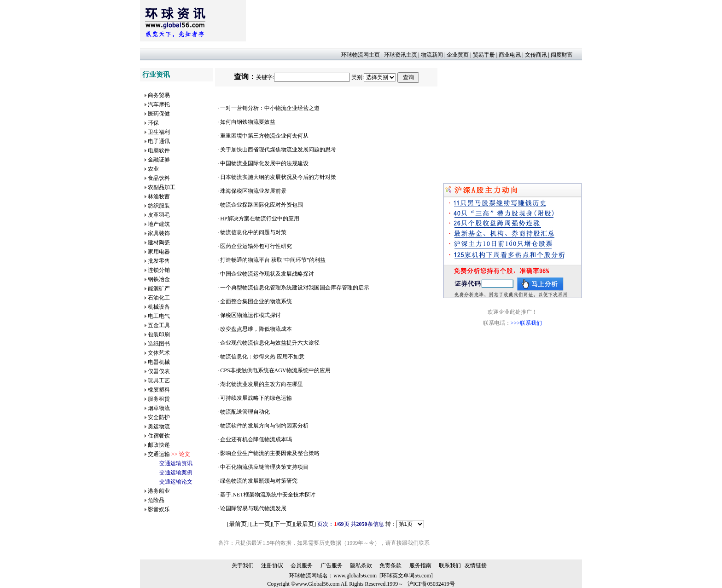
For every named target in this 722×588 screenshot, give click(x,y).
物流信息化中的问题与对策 (253, 232)
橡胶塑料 (159, 390)
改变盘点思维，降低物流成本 (256, 329)
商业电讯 (510, 55)
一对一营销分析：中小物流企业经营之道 (270, 108)
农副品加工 (162, 187)
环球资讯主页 (401, 55)
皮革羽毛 (159, 215)
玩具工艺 (159, 380)
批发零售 (159, 261)
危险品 (156, 500)
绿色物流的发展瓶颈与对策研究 (259, 481)
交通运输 (159, 454)
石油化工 (159, 298)
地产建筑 (159, 224)
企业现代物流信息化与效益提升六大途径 (270, 343)
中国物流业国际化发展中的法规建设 (264, 163)
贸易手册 (484, 55)
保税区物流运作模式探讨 (250, 315)
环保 (153, 123)
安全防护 (159, 417)
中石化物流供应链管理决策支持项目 (264, 467)
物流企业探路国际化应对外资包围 (262, 205)
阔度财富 (562, 55)
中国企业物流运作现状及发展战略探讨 (267, 274)
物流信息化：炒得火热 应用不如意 (262, 357)
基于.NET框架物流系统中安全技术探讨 (268, 495)
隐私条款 (361, 565)
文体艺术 (159, 353)
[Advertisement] (413, 21)
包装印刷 (159, 334)
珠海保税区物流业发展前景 (253, 191)
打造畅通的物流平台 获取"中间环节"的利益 (273, 260)
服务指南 (420, 565)
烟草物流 (159, 408)
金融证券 (159, 160)
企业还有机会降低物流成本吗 (256, 439)
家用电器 (159, 252)
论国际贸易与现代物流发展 (253, 508)
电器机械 (159, 362)
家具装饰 (159, 233)
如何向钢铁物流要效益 (248, 122)
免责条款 (390, 565)
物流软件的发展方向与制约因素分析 (264, 426)
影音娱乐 (159, 509)
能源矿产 (159, 288)
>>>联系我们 (526, 323)
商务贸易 (159, 95)
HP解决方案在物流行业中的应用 (259, 219)
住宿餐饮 (159, 436)
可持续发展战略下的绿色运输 (256, 398)
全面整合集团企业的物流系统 (256, 301)
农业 (153, 169)
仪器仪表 (159, 371)
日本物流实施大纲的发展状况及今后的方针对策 (278, 177)
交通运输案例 (176, 473)
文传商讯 (536, 55)
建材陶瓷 (159, 242)
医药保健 (159, 114)
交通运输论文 (176, 482)
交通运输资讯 (176, 463)
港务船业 (159, 491)
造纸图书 (159, 344)
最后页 (305, 524)
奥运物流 (159, 427)
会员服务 (302, 565)
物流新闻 (432, 55)
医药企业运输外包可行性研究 (256, 246)
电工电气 (159, 316)
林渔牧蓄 (159, 196)
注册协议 (272, 565)
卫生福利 (159, 132)
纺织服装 (159, 206)
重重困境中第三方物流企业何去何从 (264, 136)
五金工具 (159, 325)
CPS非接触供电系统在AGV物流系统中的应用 (275, 370)
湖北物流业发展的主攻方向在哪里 (262, 384)
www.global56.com (355, 576)
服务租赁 (159, 399)
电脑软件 (159, 150)
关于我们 (243, 565)
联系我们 (450, 565)
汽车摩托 (159, 104)
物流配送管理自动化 (245, 412)
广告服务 (332, 565)
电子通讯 (159, 141)
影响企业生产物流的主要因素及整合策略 (270, 453)
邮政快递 (159, 445)
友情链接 (476, 565)
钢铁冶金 (159, 279)
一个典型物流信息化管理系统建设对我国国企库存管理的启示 (295, 288)
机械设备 (159, 307)
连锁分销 (159, 270)
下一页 (283, 524)
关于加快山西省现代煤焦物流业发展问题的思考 (278, 150)
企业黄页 (458, 55)
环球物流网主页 (361, 55)
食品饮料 (159, 178)
